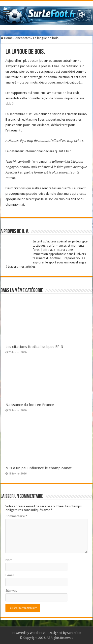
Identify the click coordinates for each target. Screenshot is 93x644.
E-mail (10, 575)
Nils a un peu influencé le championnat (39, 468)
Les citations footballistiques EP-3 (34, 347)
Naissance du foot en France (30, 405)
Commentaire (16, 516)
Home (7, 38)
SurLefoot (74, 633)
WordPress (38, 633)
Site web (12, 590)
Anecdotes (23, 38)
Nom (9, 560)
